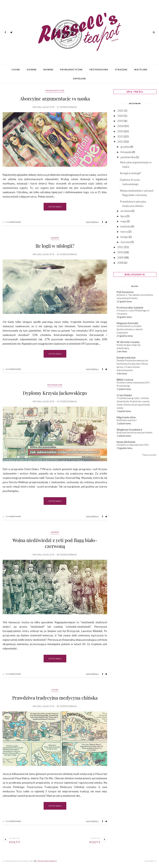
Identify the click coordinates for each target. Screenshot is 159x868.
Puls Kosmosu (125, 292)
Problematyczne (71, 70)
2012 (121, 142)
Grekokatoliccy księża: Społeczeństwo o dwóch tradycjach (130, 329)
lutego (125, 237)
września (126, 211)
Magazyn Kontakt (127, 323)
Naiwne (48, 70)
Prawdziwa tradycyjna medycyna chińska (55, 698)
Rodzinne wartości (127, 420)
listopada (126, 152)
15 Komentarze (13, 222)
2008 (121, 263)
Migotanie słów (126, 417)
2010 (121, 252)
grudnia (125, 147)
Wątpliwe (141, 70)
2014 (121, 131)
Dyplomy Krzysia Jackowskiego (55, 393)
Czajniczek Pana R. (47, 861)
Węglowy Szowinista (129, 430)
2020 (121, 116)
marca (124, 232)
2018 (121, 126)
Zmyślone (79, 79)
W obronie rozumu (128, 342)
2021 (121, 111)
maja (124, 221)
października (128, 157)
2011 (121, 247)
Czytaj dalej (55, 207)
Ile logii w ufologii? (55, 246)
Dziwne (32, 70)
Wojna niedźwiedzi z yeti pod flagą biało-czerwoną (55, 543)
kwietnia (126, 226)
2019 (121, 121)
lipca (123, 216)
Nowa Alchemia (126, 442)
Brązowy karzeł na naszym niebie (134, 432)
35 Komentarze (13, 821)
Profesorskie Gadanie (130, 308)
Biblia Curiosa (125, 380)
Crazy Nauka (124, 395)
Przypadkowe (99, 70)
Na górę (151, 861)
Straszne (121, 70)
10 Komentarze (13, 674)
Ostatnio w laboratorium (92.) (133, 445)
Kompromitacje (126, 357)
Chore (16, 70)
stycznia (126, 242)
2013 (121, 136)
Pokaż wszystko (149, 455)
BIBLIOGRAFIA (135, 274)
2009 (121, 258)
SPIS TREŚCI (135, 92)
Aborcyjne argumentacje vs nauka (55, 99)
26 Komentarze (13, 369)
